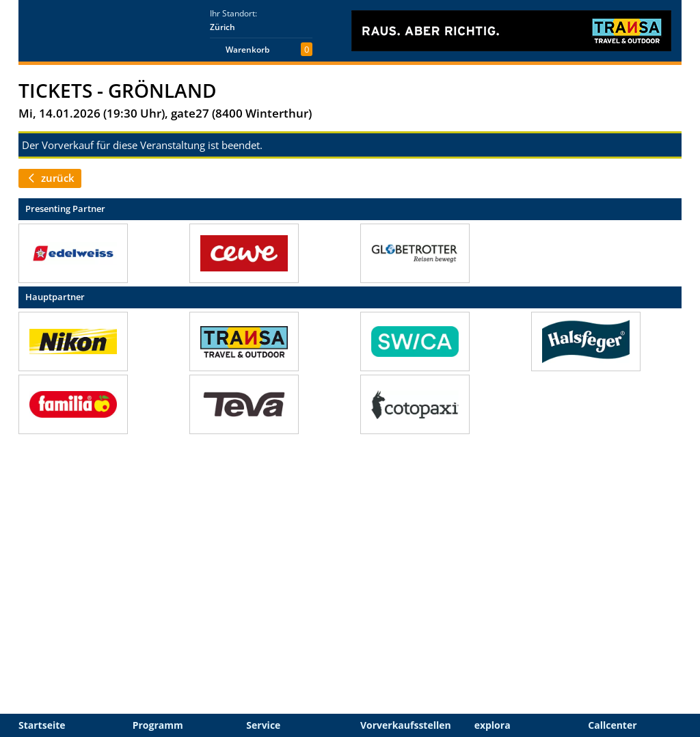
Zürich (223, 27)
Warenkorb (247, 50)
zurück (50, 178)
